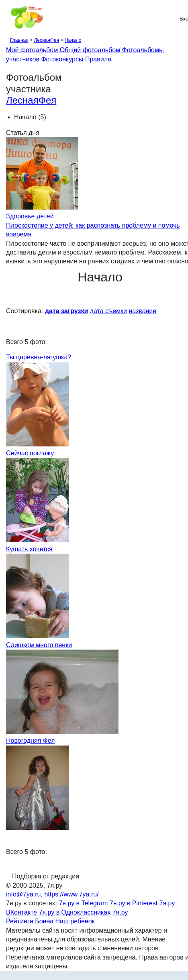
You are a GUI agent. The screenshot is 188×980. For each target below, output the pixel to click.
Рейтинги (20, 921)
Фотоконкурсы (62, 59)
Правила (98, 59)
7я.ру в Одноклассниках (75, 912)
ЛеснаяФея (46, 40)
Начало (73, 40)
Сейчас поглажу (30, 453)
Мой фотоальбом (33, 50)
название (142, 311)
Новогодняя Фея (30, 741)
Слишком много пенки (39, 645)
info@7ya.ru (23, 894)
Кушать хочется (29, 549)
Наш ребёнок (75, 921)
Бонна (44, 921)
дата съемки (108, 311)
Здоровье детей (30, 216)
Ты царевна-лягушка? (39, 357)
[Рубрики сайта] (8, 18)
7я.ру (120, 912)
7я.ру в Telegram (83, 903)
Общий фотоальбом (91, 50)
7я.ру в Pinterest (134, 903)
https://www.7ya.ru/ (71, 894)
